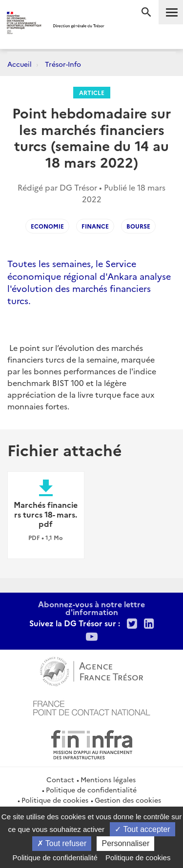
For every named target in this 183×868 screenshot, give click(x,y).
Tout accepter (142, 829)
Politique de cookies (55, 800)
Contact (60, 779)
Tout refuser (62, 843)
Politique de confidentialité (91, 790)
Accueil (20, 64)
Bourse (138, 226)
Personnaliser (125, 843)
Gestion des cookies (128, 800)
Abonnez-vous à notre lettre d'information (91, 608)
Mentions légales (108, 779)
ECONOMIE (47, 226)
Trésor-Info (63, 64)
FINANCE (95, 226)
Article (92, 92)
